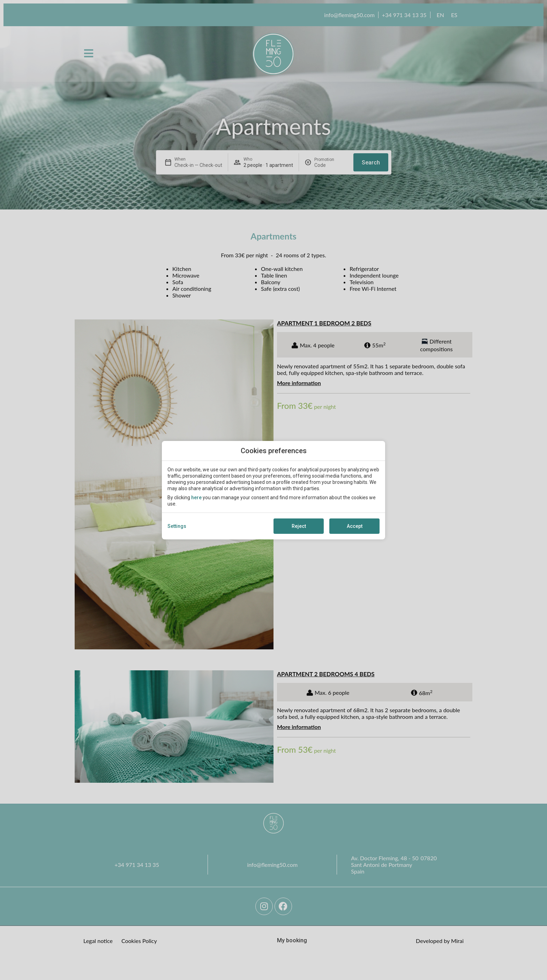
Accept (355, 526)
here (196, 498)
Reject (299, 526)
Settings (177, 526)
